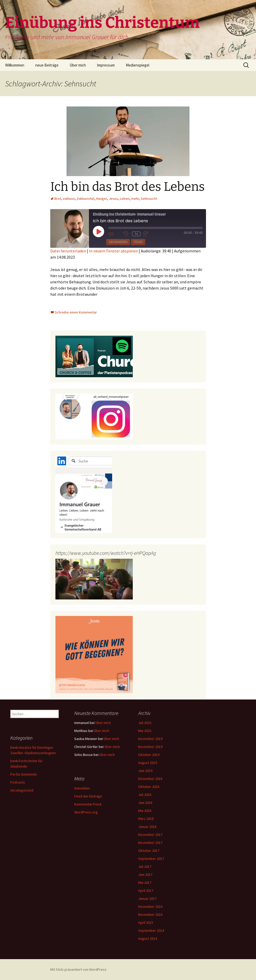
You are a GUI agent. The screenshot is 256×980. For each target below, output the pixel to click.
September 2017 (151, 859)
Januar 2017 (147, 899)
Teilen (138, 242)
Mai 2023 (145, 731)
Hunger (102, 199)
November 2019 (150, 747)
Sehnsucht (149, 199)
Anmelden (82, 788)
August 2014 (148, 938)
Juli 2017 (145, 867)
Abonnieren (118, 242)
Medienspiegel (138, 65)
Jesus (113, 199)
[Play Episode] (98, 232)
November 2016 (150, 915)
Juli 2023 (145, 723)
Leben (125, 199)
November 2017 (150, 843)
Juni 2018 (145, 803)
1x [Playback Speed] (136, 234)
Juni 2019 (145, 771)
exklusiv (69, 199)
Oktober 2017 (149, 851)
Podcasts (18, 782)
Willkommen (15, 65)
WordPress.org (86, 812)
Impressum (106, 65)
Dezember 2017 (150, 835)
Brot (58, 199)
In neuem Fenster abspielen (113, 251)
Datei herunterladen (68, 251)
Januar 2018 (147, 827)
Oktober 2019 (149, 755)
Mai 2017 (145, 883)
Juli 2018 (145, 795)
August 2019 (148, 763)
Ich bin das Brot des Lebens (127, 187)
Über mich (78, 65)
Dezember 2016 (150, 907)
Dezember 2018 (150, 779)
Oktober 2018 (149, 787)
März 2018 (146, 819)
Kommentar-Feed (88, 804)
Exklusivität (86, 199)
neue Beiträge (47, 65)
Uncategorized (22, 790)
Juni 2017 (145, 875)
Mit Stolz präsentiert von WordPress (78, 969)
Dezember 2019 (150, 739)
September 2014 (151, 930)
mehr (135, 199)
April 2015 (146, 923)
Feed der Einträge (88, 796)
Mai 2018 (145, 811)
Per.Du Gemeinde (24, 774)
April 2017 (146, 891)
